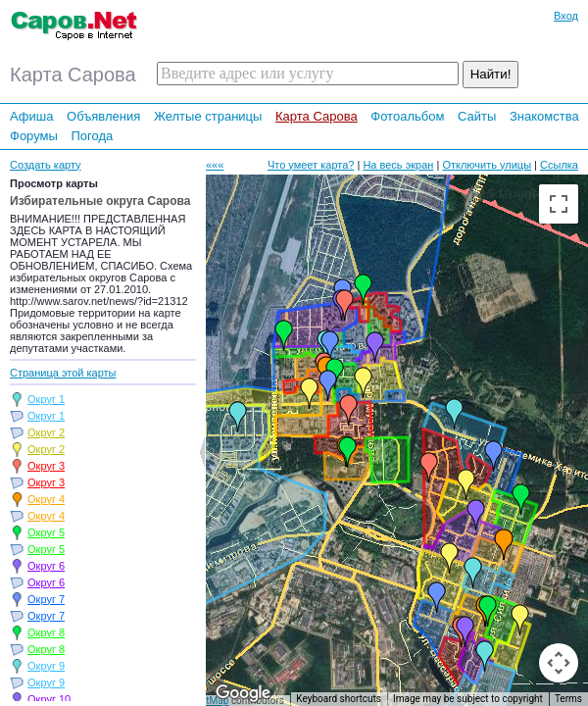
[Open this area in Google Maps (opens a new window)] (243, 693)
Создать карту (46, 165)
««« (215, 165)
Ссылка (559, 165)
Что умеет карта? (311, 165)
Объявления (103, 116)
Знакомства (544, 116)
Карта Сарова (317, 116)
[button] (238, 417)
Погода (92, 136)
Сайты (477, 116)
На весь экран (398, 165)
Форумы (34, 136)
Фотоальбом (407, 116)
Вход (566, 16)
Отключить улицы (487, 165)
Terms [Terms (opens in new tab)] (568, 699)
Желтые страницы (208, 116)
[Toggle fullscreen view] (559, 204)
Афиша (31, 116)
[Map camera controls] (559, 663)
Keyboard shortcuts (339, 699)
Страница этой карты (63, 373)
